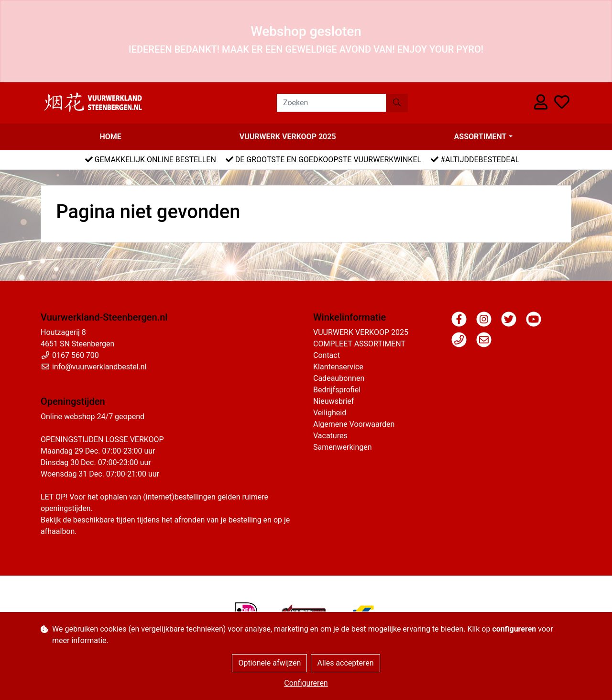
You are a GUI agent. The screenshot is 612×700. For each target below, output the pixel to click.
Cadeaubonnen (339, 378)
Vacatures (330, 436)
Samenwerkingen (343, 447)
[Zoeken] (332, 103)
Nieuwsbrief (333, 401)
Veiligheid (330, 413)
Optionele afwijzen (269, 663)
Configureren (306, 683)
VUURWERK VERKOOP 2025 (288, 137)
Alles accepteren (345, 663)
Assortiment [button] (481, 137)
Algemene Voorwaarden (354, 424)
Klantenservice (338, 367)
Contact (327, 355)
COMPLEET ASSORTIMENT (359, 344)
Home (110, 137)
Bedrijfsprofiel (337, 390)
